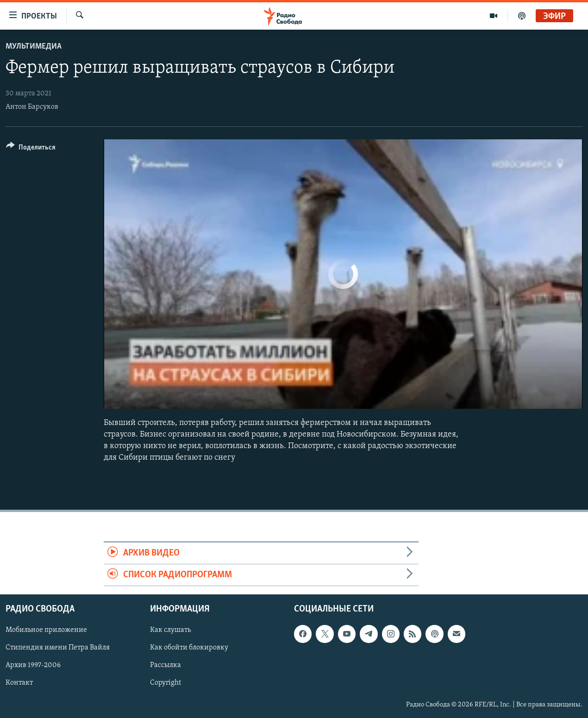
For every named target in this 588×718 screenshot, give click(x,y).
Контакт (19, 683)
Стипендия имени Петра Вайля (58, 648)
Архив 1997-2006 (33, 666)
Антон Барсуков (32, 107)
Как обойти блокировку (189, 648)
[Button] (31, 149)
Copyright (166, 683)
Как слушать (170, 631)
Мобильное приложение (46, 631)
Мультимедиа (34, 47)
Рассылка (166, 666)
